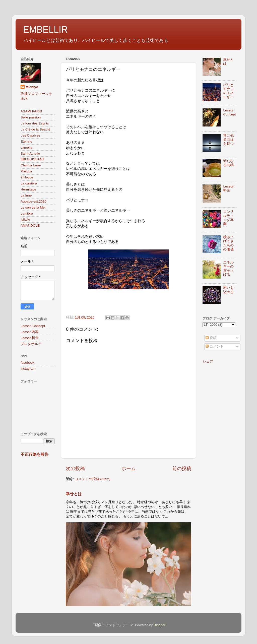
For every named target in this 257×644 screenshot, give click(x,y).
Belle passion (31, 117)
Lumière (27, 213)
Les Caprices (30, 135)
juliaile (25, 219)
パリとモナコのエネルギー (228, 91)
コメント (215, 346)
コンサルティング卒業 (228, 218)
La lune (26, 195)
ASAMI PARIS (31, 111)
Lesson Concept (33, 326)
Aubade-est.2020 (34, 201)
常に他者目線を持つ (228, 140)
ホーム (129, 468)
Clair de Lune (31, 165)
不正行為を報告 (35, 454)
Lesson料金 (30, 338)
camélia (26, 147)
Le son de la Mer (33, 207)
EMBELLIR (45, 29)
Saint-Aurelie (30, 153)
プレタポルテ (31, 344)
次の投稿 (75, 468)
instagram (28, 369)
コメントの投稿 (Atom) (93, 479)
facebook (27, 363)
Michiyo (32, 87)
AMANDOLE (30, 226)
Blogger (159, 625)
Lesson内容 (30, 332)
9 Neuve (27, 177)
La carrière (29, 183)
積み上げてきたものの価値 (228, 243)
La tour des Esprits (35, 123)
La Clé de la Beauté (36, 129)
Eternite (26, 141)
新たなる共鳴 (228, 163)
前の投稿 (182, 468)
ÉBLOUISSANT (33, 159)
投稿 (211, 338)
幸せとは (74, 494)
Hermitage (28, 189)
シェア (208, 362)
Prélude (26, 171)
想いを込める (228, 290)
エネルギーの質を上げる (228, 269)
